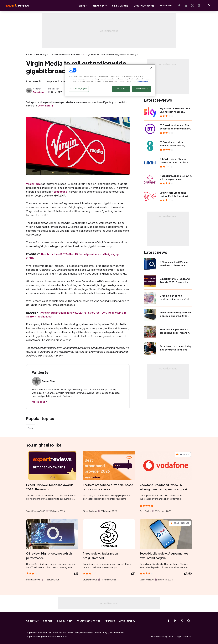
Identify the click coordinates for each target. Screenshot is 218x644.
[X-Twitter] (192, 6)
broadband (60, 192)
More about (38, 402)
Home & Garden (119, 6)
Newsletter (166, 6)
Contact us (32, 621)
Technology (98, 6)
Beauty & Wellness (144, 6)
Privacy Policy (65, 621)
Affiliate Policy (127, 621)
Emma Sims (38, 92)
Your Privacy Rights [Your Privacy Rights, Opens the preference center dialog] (79, 89)
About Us (110, 621)
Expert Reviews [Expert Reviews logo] (15, 6)
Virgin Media (33, 184)
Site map (48, 621)
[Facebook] (179, 6)
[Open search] (209, 6)
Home (29, 54)
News (31, 428)
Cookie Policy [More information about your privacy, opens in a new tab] (142, 81)
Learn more (44, 106)
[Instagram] (199, 6)
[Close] (151, 68)
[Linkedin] (186, 6)
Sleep (82, 6)
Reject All (121, 89)
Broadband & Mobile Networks (67, 54)
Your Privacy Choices (89, 621)
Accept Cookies (142, 89)
